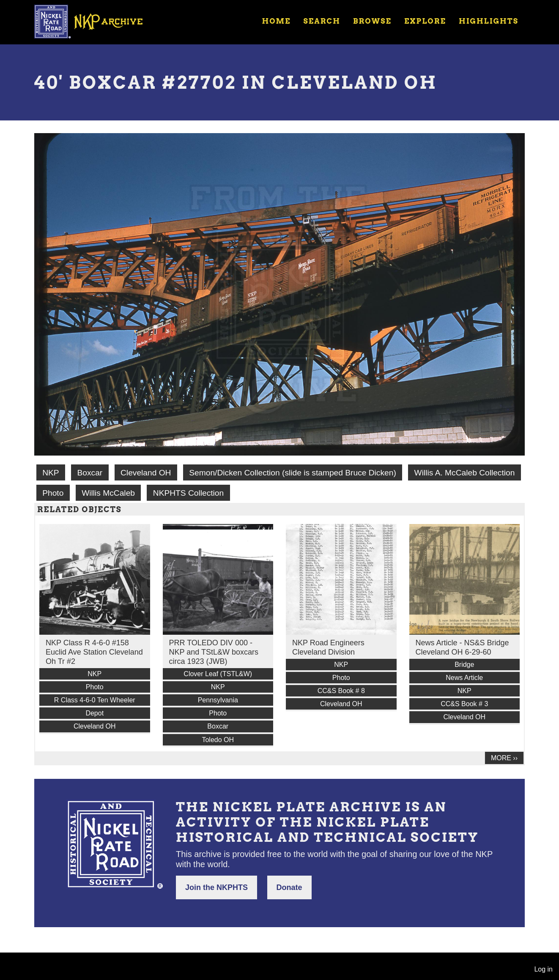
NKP (51, 473)
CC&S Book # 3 (464, 704)
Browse (372, 21)
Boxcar (90, 473)
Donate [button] (289, 887)
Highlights (489, 21)
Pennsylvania (218, 700)
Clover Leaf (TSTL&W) (218, 674)
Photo (53, 493)
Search (322, 21)
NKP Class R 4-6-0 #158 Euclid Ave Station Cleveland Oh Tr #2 (94, 652)
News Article (464, 678)
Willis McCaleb (108, 493)
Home (276, 21)
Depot (95, 713)
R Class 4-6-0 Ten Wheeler (95, 700)
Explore (425, 21)
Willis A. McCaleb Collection (465, 473)
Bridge (464, 665)
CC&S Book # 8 (341, 691)
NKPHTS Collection (188, 493)
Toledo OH (218, 740)
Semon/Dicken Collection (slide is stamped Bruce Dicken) (292, 473)
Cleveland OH (146, 473)
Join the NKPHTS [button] (216, 887)
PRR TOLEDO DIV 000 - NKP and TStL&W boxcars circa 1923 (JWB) (214, 652)
